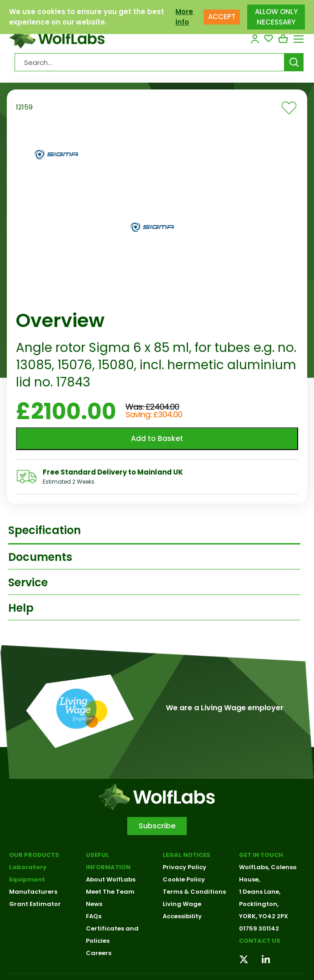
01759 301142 (259, 928)
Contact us (260, 941)
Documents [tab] (40, 557)
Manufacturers (33, 892)
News (94, 904)
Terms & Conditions (194, 892)
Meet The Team (110, 892)
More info (184, 17)
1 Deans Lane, (260, 892)
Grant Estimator (35, 904)
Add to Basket (157, 438)
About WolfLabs (111, 879)
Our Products (34, 855)
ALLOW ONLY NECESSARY (276, 17)
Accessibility (182, 916)
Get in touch (261, 855)
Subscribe (157, 826)
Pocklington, (259, 904)
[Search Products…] (150, 62)
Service (28, 582)
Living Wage (182, 904)
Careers (99, 953)
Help (21, 608)
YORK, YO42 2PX (264, 916)
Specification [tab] (45, 530)
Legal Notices (187, 855)
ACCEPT (222, 17)
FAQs (94, 916)
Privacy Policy (184, 867)
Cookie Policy (184, 879)
